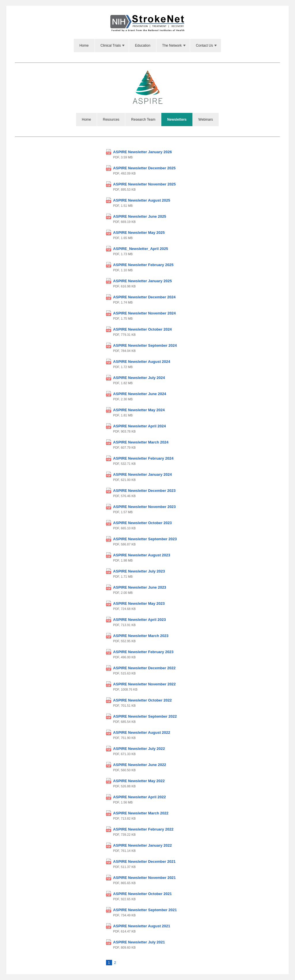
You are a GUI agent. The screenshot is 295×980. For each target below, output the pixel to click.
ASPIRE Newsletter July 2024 (139, 378)
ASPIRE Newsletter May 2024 (139, 410)
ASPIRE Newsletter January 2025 (143, 281)
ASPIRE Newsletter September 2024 (145, 345)
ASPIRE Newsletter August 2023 (142, 555)
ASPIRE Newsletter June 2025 (140, 216)
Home (84, 46)
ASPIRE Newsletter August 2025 (142, 200)
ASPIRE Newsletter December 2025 (144, 168)
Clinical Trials (113, 46)
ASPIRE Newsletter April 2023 (140, 620)
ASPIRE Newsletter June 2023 (140, 587)
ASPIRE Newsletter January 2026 (143, 152)
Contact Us (207, 46)
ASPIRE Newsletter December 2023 (144, 491)
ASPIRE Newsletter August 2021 (142, 926)
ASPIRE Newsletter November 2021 (144, 878)
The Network (174, 46)
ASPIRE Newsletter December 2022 (144, 668)
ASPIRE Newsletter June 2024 (140, 394)
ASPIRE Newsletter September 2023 (145, 539)
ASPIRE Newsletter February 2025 (143, 265)
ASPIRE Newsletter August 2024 (142, 362)
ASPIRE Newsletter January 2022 (143, 845)
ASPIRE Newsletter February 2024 (143, 458)
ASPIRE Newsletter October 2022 (143, 700)
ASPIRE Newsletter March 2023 (141, 636)
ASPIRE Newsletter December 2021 (144, 861)
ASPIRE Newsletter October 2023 (143, 523)
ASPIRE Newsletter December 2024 (144, 297)
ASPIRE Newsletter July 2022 (139, 749)
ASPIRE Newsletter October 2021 (143, 894)
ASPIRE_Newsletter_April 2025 (141, 249)
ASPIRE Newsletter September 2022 (145, 716)
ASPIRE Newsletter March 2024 (141, 442)
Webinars (206, 120)
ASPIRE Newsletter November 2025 (144, 184)
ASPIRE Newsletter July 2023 (139, 571)
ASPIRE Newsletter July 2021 (139, 942)
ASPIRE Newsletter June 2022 (140, 765)
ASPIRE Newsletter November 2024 (144, 313)
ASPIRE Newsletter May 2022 (139, 781)
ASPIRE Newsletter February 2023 (143, 652)
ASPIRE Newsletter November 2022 (144, 684)
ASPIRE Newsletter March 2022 (141, 813)
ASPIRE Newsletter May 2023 (139, 603)
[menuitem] (84, 46)
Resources (111, 120)
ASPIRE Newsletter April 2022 (140, 797)
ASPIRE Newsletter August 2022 (142, 732)
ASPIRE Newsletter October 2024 (143, 329)
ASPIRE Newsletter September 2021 (145, 910)
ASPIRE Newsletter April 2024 (140, 426)
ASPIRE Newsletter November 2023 (144, 507)
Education (142, 46)
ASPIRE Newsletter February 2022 (143, 829)
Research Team (143, 120)
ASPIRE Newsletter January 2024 (143, 474)
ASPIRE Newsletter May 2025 (139, 233)
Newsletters (177, 120)
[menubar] (147, 46)
